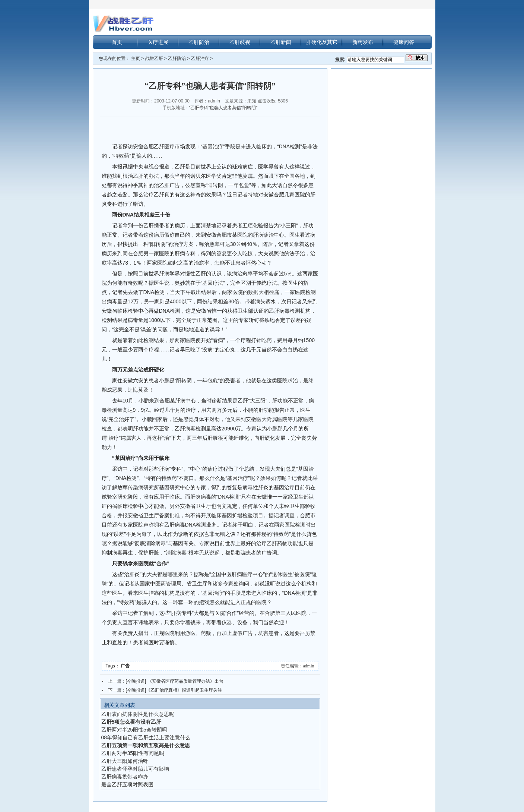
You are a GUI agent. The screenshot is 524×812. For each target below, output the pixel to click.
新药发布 (363, 42)
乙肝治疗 (200, 59)
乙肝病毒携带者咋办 (125, 777)
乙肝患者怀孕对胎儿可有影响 (135, 769)
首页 (117, 42)
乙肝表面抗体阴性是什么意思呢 (138, 714)
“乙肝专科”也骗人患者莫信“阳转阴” (223, 108)
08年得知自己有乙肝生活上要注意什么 (146, 737)
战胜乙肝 (154, 59)
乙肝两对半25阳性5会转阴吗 (134, 730)
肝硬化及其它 (322, 42)
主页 (136, 59)
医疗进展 (158, 42)
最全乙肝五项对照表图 (127, 784)
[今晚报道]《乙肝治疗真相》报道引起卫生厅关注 (174, 690)
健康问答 (404, 42)
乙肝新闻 (281, 42)
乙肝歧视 (240, 42)
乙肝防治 (199, 42)
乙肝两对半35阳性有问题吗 (133, 753)
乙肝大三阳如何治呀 (125, 761)
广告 (126, 666)
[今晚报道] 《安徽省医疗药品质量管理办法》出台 (175, 681)
